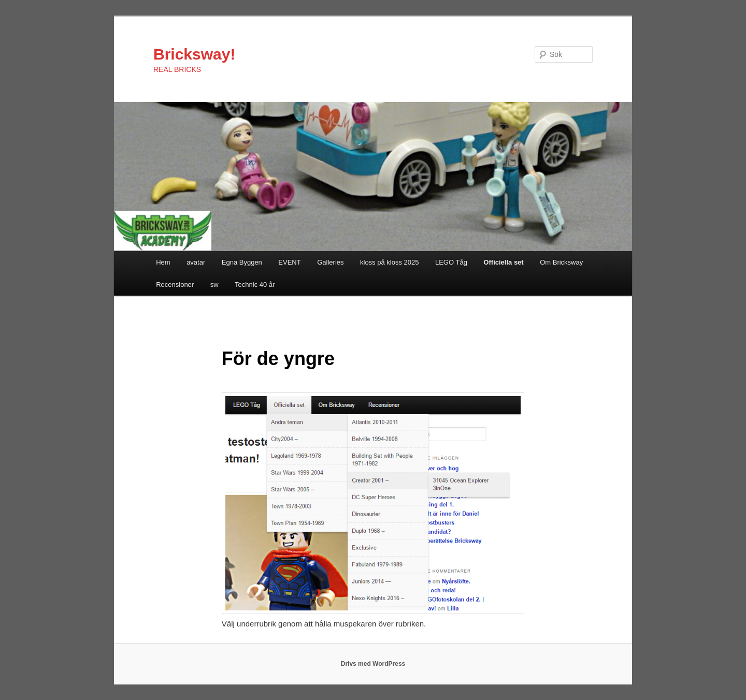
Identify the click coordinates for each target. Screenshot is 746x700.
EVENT (289, 262)
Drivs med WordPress (373, 664)
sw (214, 285)
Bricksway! (194, 54)
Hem (163, 262)
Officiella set (503, 262)
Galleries (330, 262)
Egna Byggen (242, 262)
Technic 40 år (255, 285)
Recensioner (175, 285)
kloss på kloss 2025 (389, 262)
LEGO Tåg (451, 262)
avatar (196, 262)
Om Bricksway (561, 262)
